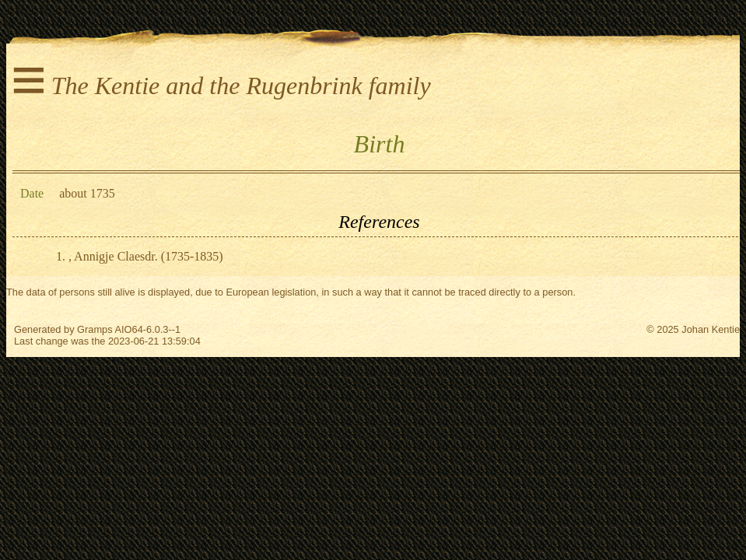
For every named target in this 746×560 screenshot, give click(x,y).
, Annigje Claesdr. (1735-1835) (146, 256)
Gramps (95, 329)
